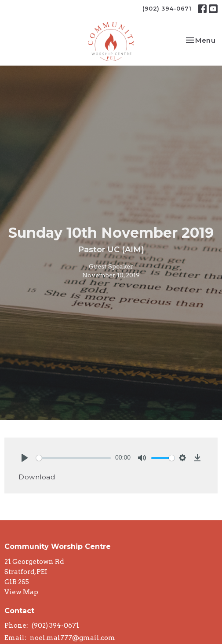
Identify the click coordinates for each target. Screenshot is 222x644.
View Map (21, 592)
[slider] (73, 458)
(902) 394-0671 (167, 8)
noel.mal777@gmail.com (73, 638)
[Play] (25, 458)
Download (37, 477)
